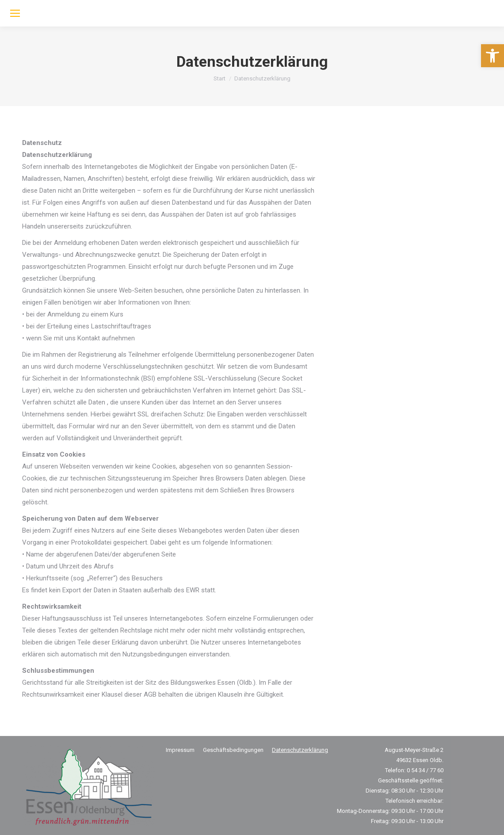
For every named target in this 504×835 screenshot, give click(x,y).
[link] (493, 56)
